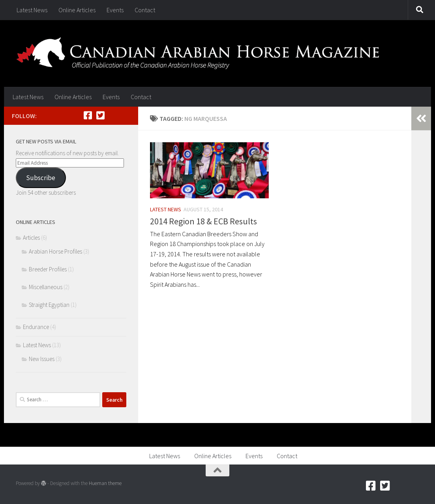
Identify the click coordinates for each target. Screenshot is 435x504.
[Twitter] (100, 115)
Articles (31, 238)
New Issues (42, 359)
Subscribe (41, 178)
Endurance (36, 327)
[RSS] (113, 115)
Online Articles (77, 10)
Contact (145, 10)
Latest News (32, 10)
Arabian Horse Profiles (55, 251)
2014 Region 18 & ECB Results (203, 221)
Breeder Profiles (48, 269)
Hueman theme (105, 483)
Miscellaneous (46, 287)
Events (115, 10)
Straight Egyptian (49, 305)
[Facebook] (88, 115)
